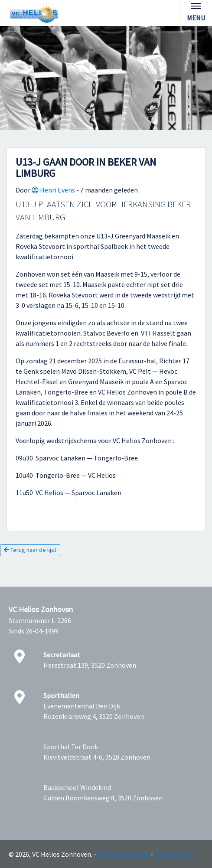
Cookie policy (174, 854)
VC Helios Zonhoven (41, 610)
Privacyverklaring (123, 854)
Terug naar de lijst (30, 550)
